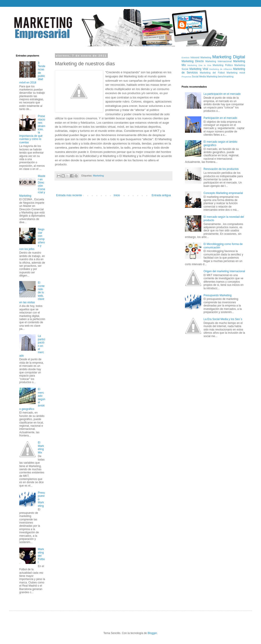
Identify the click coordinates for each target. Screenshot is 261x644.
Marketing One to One (199, 65)
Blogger (152, 633)
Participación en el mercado (220, 118)
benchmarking (226, 76)
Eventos (186, 58)
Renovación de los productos (221, 169)
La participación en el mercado (222, 94)
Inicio (117, 195)
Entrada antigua (161, 195)
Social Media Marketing (204, 76)
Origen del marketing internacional (224, 271)
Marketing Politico (223, 65)
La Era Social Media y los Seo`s (223, 319)
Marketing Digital (229, 57)
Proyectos (186, 77)
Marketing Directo (193, 61)
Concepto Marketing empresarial (223, 193)
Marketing (98, 176)
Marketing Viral (199, 69)
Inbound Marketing (201, 57)
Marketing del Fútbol (41, 556)
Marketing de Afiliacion (221, 69)
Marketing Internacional (219, 61)
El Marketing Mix (41, 447)
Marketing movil (236, 73)
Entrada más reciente (69, 195)
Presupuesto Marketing (218, 295)
